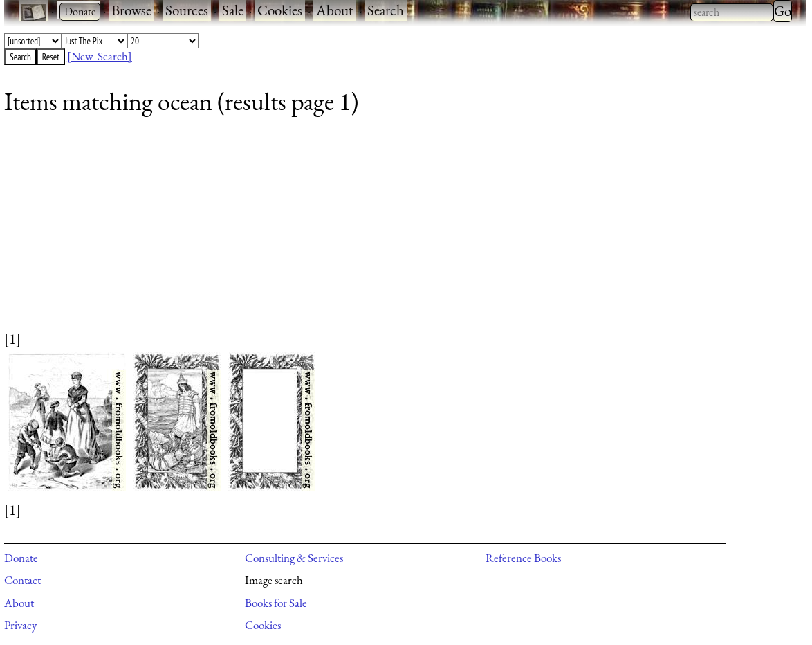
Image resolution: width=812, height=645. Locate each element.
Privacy (20, 625)
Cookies (280, 10)
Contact (22, 580)
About (335, 10)
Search (386, 10)
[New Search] (100, 56)
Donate (21, 558)
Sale (233, 10)
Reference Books (523, 558)
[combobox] (732, 12)
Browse (131, 10)
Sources (187, 10)
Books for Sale (276, 603)
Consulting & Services (294, 558)
